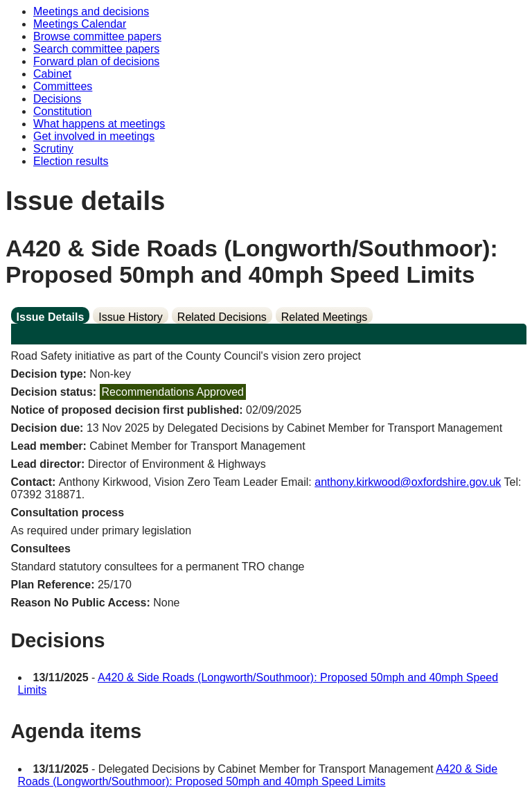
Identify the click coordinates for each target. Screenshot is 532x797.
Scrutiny (53, 149)
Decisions (57, 99)
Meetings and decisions (91, 11)
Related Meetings (325, 317)
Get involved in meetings (94, 136)
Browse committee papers (97, 36)
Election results (71, 161)
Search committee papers (96, 49)
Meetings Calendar (80, 24)
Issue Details (51, 317)
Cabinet (52, 74)
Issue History (130, 317)
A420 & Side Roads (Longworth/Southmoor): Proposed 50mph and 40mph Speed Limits (258, 775)
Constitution (63, 111)
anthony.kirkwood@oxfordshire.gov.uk (408, 482)
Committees (63, 86)
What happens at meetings (99, 124)
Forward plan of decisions (96, 61)
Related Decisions (222, 317)
